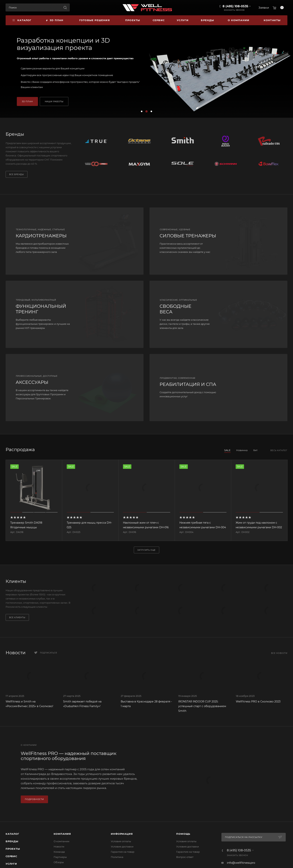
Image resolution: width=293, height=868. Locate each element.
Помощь (183, 834)
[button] (142, 111)
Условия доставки (122, 847)
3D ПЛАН (27, 101)
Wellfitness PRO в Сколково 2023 (258, 702)
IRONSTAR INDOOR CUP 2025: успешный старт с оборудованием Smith (202, 706)
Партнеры (60, 857)
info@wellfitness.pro (241, 863)
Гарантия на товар (123, 852)
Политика (117, 857)
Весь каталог (279, 450)
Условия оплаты (121, 841)
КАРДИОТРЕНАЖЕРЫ (41, 236)
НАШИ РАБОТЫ (54, 101)
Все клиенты (17, 618)
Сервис (11, 856)
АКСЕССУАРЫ (32, 382)
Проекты (13, 849)
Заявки (264, 8)
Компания (62, 834)
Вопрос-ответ (185, 857)
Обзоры (59, 862)
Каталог (12, 834)
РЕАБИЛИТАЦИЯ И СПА (188, 384)
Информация (122, 834)
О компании (61, 841)
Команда (59, 852)
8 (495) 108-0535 (235, 6)
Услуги (11, 864)
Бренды (12, 841)
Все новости (279, 653)
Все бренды (17, 174)
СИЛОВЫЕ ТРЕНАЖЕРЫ (188, 236)
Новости (59, 847)
